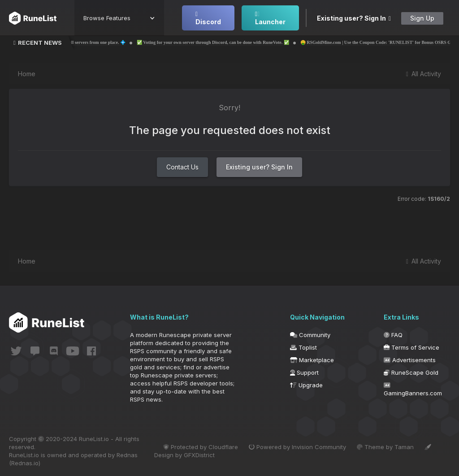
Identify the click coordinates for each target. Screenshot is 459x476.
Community (310, 335)
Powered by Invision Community (297, 447)
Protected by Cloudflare (201, 447)
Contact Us (182, 167)
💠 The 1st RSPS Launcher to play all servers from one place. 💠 (82, 42)
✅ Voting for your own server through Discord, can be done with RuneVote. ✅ (231, 42)
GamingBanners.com (413, 389)
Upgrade (306, 385)
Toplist (303, 347)
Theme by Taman (385, 447)
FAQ (393, 335)
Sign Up (422, 18)
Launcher (270, 18)
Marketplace (312, 360)
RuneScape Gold (411, 372)
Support (304, 372)
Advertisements (410, 360)
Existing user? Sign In (354, 18)
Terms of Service (411, 347)
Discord (208, 18)
